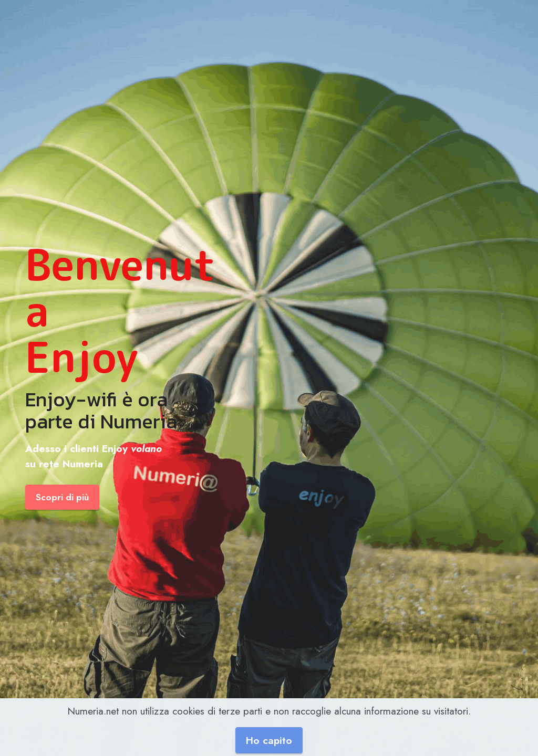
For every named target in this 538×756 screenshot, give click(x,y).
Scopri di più (62, 497)
